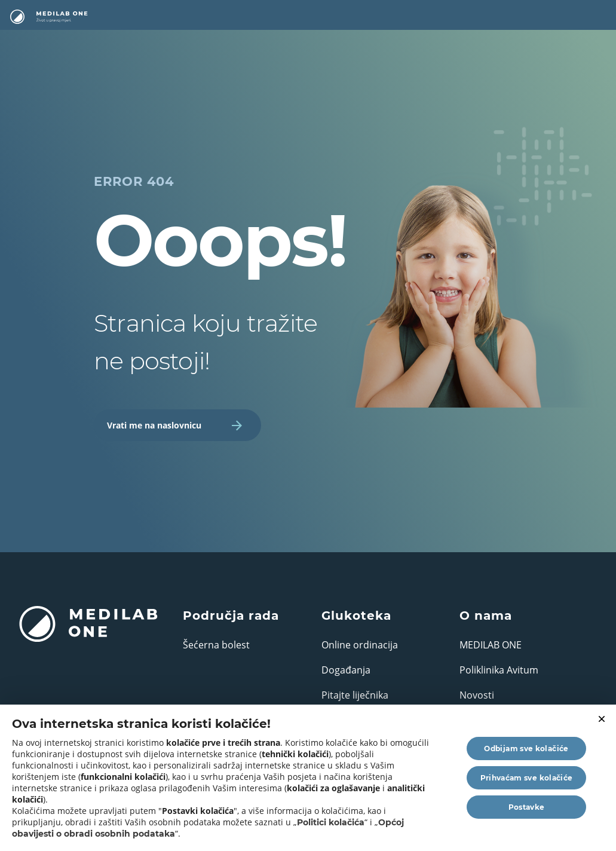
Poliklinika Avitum (499, 670)
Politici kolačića (331, 822)
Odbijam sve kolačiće (526, 749)
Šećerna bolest (216, 645)
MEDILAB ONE (491, 645)
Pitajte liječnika (355, 695)
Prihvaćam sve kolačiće (527, 778)
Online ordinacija (360, 645)
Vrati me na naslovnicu (174, 425)
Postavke (527, 807)
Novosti (477, 695)
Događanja (346, 670)
